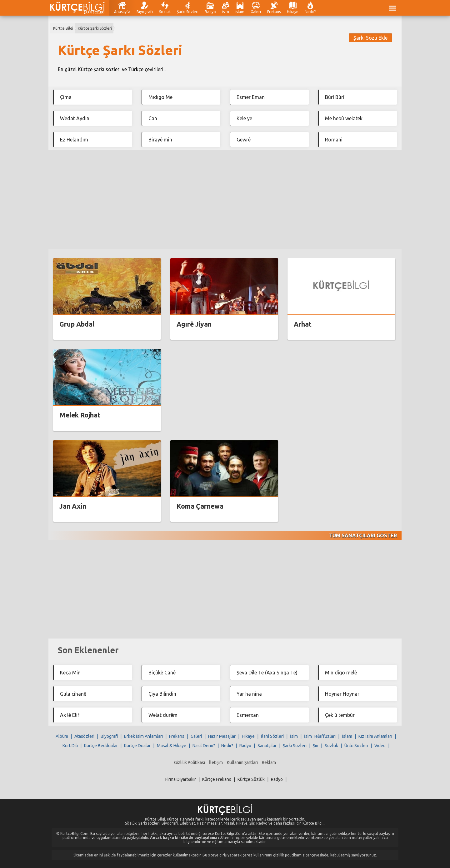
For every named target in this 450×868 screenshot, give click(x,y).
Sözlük (165, 12)
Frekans (274, 12)
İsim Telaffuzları (320, 736)
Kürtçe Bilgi (63, 28)
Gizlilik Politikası (190, 762)
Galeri (256, 12)
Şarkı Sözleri (188, 12)
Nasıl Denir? (204, 746)
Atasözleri (84, 736)
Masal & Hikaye (172, 746)
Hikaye (293, 12)
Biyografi (145, 12)
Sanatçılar (267, 746)
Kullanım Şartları (242, 762)
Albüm (62, 736)
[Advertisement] (225, 200)
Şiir (316, 746)
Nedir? (310, 12)
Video (380, 746)
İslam (240, 12)
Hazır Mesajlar (222, 736)
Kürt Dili (70, 746)
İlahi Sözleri (272, 736)
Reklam (269, 762)
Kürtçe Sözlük (251, 779)
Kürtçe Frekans (217, 779)
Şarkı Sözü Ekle (370, 38)
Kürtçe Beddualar (101, 746)
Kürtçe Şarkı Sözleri (95, 28)
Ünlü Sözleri (356, 746)
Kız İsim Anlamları (375, 736)
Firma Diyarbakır (181, 779)
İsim (226, 12)
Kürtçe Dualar (137, 746)
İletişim (216, 762)
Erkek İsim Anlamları (143, 736)
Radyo (210, 12)
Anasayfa (122, 12)
